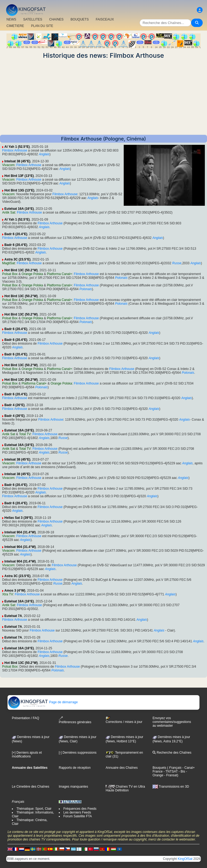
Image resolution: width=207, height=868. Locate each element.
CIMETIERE (15, 26)
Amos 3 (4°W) (15, 591)
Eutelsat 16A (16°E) (19, 209)
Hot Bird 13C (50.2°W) (21, 270)
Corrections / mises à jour (124, 720)
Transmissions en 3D (171, 787)
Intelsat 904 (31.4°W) (20, 532)
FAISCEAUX (105, 19)
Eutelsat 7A (13, 616)
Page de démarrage (43, 702)
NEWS (11, 19)
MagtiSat (8, 263)
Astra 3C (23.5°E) (17, 259)
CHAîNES (56, 19)
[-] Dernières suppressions (78, 753)
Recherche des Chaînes (172, 753)
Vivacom (8, 165)
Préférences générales (75, 720)
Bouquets (159, 768)
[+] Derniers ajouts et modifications (27, 754)
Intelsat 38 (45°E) (17, 161)
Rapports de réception (75, 768)
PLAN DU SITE (42, 26)
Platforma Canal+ (59, 274)
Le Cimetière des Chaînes (31, 787)
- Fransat (170, 775)
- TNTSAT (170, 771)
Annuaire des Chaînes (122, 768)
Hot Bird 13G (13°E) (19, 190)
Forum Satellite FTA (78, 816)
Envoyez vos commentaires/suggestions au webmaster (172, 722)
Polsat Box (10, 274)
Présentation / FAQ (25, 718)
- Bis (181, 771)
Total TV (25, 434)
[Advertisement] (103, 97)
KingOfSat (185, 859)
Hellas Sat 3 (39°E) (18, 518)
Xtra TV (8, 594)
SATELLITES (33, 19)
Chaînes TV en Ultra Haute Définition (125, 788)
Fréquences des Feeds (80, 809)
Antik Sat (9, 212)
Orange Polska (32, 274)
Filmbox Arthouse (15, 150)
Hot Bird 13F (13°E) (19, 176)
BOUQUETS (80, 19)
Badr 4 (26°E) (14, 405)
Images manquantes (73, 787)
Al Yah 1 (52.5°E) (17, 147)
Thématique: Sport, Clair (34, 809)
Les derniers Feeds (77, 812)
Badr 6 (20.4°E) (16, 234)
